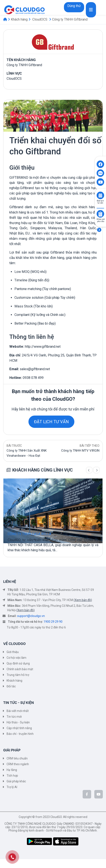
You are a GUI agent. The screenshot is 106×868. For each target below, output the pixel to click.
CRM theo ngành (18, 764)
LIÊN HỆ (10, 582)
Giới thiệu (13, 652)
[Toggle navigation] (91, 10)
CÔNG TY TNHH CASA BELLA (29, 534)
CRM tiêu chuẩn (17, 758)
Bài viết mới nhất (18, 711)
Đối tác (11, 686)
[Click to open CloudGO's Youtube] (100, 182)
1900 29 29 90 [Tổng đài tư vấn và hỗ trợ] (53, 622)
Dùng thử (74, 6)
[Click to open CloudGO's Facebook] (100, 164)
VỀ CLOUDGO (14, 644)
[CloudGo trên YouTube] (99, 794)
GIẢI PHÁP (12, 750)
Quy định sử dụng (18, 663)
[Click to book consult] (100, 195)
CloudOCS (40, 19)
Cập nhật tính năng (19, 728)
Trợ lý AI (12, 787)
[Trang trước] (89, 470)
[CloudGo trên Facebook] (87, 794)
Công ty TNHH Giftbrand (70, 19)
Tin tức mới (14, 717)
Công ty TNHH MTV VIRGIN (80, 451)
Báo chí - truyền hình (20, 734)
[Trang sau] (96, 470)
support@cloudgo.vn (31, 616)
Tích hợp (12, 776)
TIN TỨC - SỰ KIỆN (18, 703)
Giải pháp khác (16, 781)
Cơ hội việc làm (16, 658)
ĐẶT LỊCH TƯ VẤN (51, 422)
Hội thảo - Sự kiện (18, 722)
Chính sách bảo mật (20, 669)
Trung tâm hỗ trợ (18, 675)
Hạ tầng (12, 770)
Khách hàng (19, 19)
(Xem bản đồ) (83, 600)
